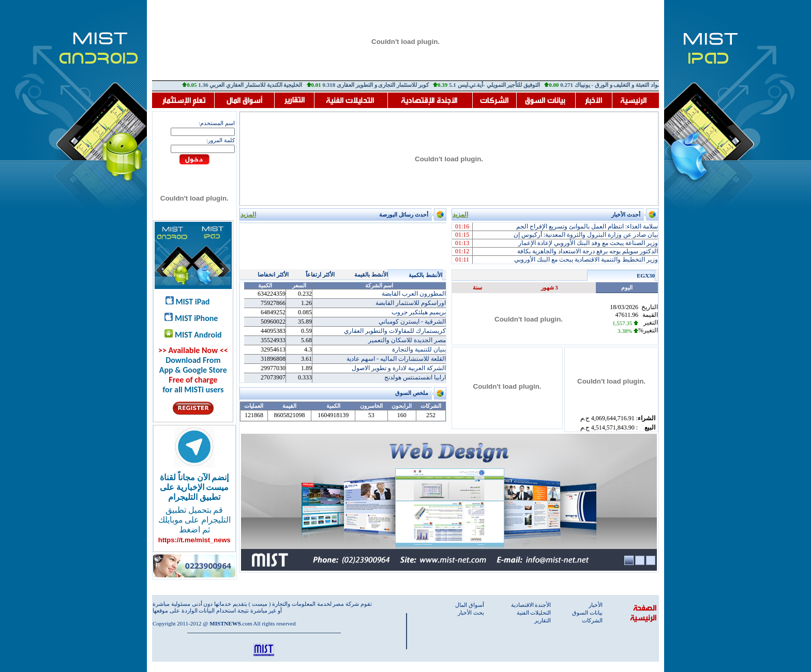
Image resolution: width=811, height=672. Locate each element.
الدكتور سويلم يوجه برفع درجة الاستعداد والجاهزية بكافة (588, 251)
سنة (477, 287)
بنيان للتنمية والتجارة (419, 349)
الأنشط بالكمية (425, 275)
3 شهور (550, 287)
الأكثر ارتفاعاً (320, 274)
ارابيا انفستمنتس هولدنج (415, 377)
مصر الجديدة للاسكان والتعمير (407, 340)
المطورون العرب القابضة (414, 294)
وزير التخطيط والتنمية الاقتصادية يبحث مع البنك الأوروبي (586, 259)
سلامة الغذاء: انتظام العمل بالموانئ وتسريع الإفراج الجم (587, 226)
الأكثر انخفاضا (273, 274)
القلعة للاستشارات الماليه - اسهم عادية (396, 359)
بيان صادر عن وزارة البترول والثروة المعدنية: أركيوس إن (586, 235)
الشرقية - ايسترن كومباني (412, 322)
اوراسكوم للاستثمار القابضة (411, 303)
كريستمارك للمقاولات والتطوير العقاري (395, 331)
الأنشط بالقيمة (371, 274)
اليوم (627, 287)
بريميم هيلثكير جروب (419, 312)
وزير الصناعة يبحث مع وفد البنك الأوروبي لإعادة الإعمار (588, 243)
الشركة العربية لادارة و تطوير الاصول (399, 368)
